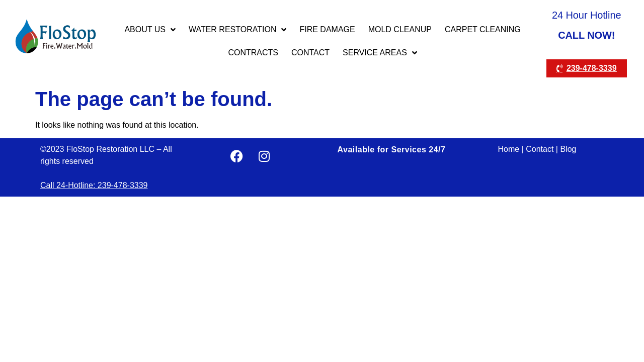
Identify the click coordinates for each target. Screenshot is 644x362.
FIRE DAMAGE (327, 29)
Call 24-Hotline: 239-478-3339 (94, 185)
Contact (540, 149)
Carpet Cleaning (483, 29)
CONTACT (310, 53)
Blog (568, 149)
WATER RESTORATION (238, 30)
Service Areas (380, 53)
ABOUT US (150, 30)
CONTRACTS (253, 53)
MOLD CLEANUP (400, 29)
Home (509, 149)
